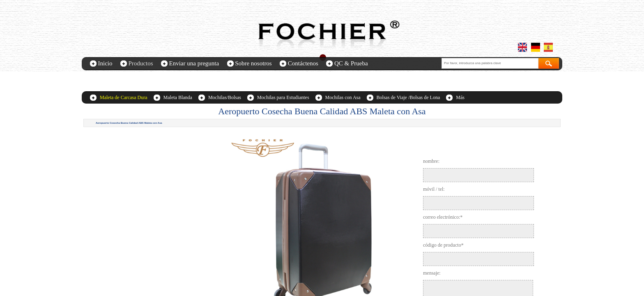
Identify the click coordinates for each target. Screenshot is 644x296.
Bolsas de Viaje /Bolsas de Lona (408, 97)
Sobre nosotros (253, 63)
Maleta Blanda (178, 97)
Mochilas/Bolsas (225, 97)
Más (460, 97)
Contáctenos (303, 63)
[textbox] (490, 63)
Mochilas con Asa (343, 97)
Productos (141, 63)
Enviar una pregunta (194, 63)
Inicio (105, 63)
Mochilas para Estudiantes (283, 97)
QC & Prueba (351, 63)
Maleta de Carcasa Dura (124, 97)
